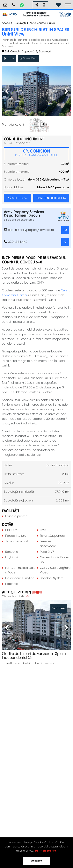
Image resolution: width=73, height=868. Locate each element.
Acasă (6, 23)
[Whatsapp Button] (22, 5)
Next (66, 91)
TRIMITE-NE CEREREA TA (51, 198)
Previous (7, 91)
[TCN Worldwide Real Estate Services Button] (65, 15)
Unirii (52, 23)
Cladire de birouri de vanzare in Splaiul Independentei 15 (34, 656)
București (20, 23)
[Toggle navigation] (68, 5)
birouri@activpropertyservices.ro (5, 3)
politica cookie (46, 851)
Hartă (9, 58)
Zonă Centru (37, 23)
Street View (29, 58)
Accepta (37, 861)
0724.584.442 (14, 3)
